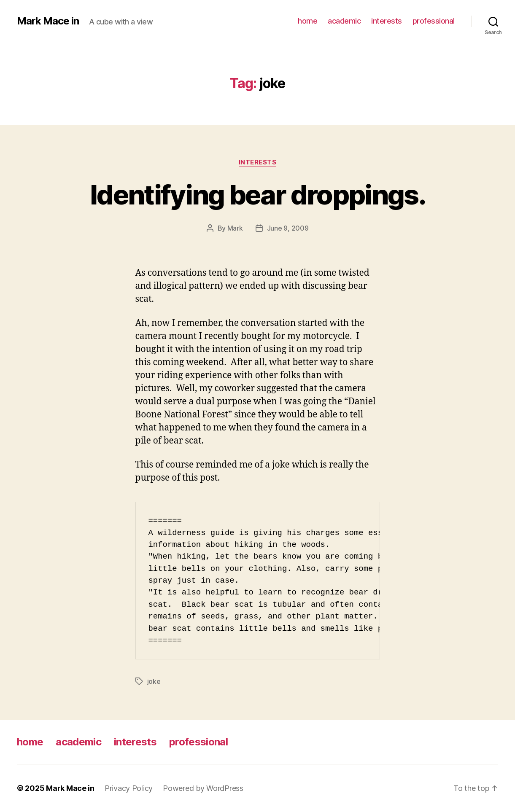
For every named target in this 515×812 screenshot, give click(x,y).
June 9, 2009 (288, 228)
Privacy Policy (129, 788)
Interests (258, 162)
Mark (235, 228)
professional (434, 21)
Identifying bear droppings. (257, 195)
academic (344, 21)
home (307, 21)
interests (387, 21)
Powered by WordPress (203, 788)
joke (154, 681)
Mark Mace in (48, 21)
